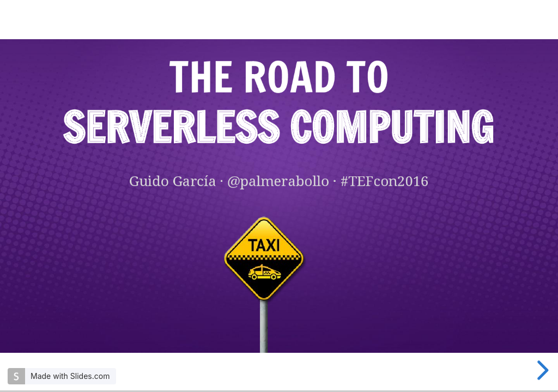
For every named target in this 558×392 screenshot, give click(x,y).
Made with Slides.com (70, 376)
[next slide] (541, 370)
